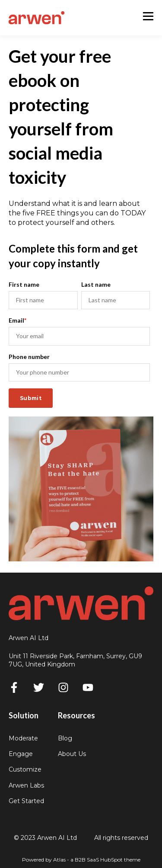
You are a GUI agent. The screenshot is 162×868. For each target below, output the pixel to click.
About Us (72, 754)
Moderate (23, 738)
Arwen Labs (26, 786)
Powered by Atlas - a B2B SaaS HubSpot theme (81, 860)
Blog (65, 738)
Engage (21, 754)
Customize (25, 770)
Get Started (26, 801)
